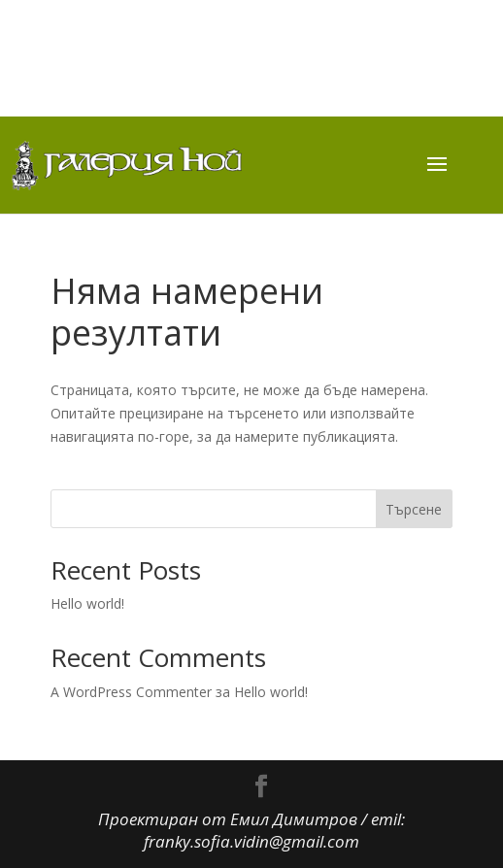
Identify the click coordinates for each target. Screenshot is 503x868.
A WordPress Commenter (131, 692)
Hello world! (87, 603)
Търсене (414, 509)
